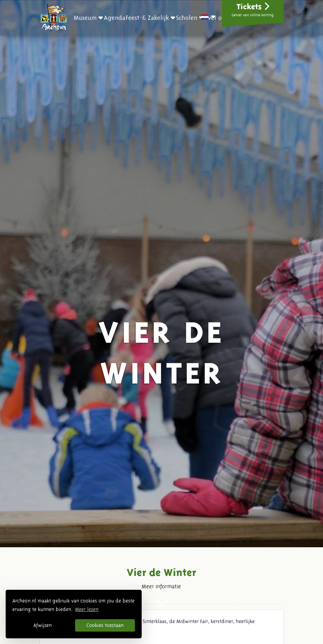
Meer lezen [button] (87, 609)
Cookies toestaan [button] (105, 625)
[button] (88, 18)
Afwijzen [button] (42, 625)
